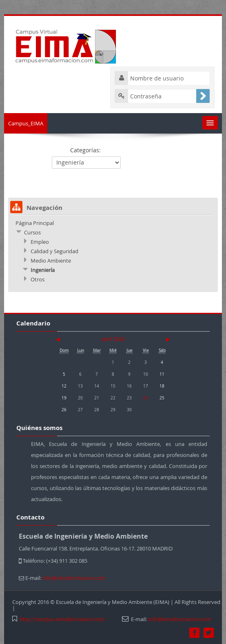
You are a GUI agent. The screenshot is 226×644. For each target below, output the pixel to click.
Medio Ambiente (51, 261)
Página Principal (35, 223)
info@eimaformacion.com (179, 619)
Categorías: (85, 150)
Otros (38, 279)
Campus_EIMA (26, 123)
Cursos (32, 232)
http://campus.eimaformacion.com (62, 619)
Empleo (40, 242)
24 (146, 398)
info (74, 578)
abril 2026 (113, 339)
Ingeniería (43, 270)
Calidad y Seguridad (54, 251)
